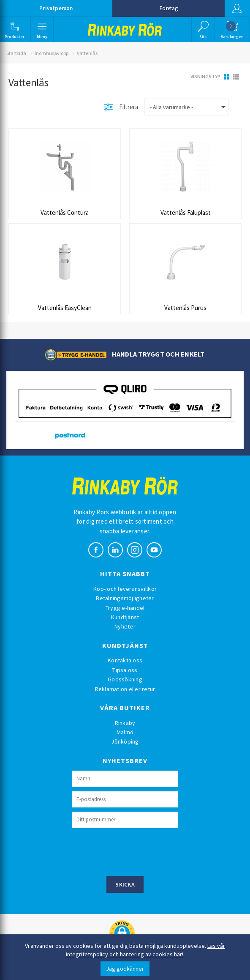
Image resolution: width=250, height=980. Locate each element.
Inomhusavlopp (52, 53)
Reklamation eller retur (125, 689)
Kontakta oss (125, 660)
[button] (15, 30)
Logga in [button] (237, 8)
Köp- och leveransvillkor (125, 589)
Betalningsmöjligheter (125, 598)
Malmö (125, 732)
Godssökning (125, 679)
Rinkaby (125, 723)
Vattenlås (87, 53)
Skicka (125, 884)
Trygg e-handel (125, 608)
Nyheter (125, 626)
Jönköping (125, 741)
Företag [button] (169, 8)
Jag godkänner (125, 969)
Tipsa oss (125, 670)
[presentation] (136, 851)
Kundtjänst (125, 617)
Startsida (16, 53)
